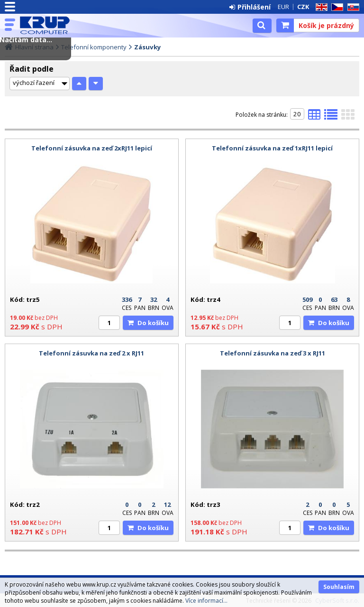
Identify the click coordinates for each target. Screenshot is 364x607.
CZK (303, 7)
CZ (336, 7)
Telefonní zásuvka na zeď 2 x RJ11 (91, 353)
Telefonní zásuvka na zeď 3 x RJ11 (273, 353)
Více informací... (206, 601)
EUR (283, 7)
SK (352, 7)
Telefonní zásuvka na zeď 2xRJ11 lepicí (92, 148)
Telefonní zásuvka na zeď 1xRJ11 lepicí (272, 148)
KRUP (48, 25)
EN (320, 7)
